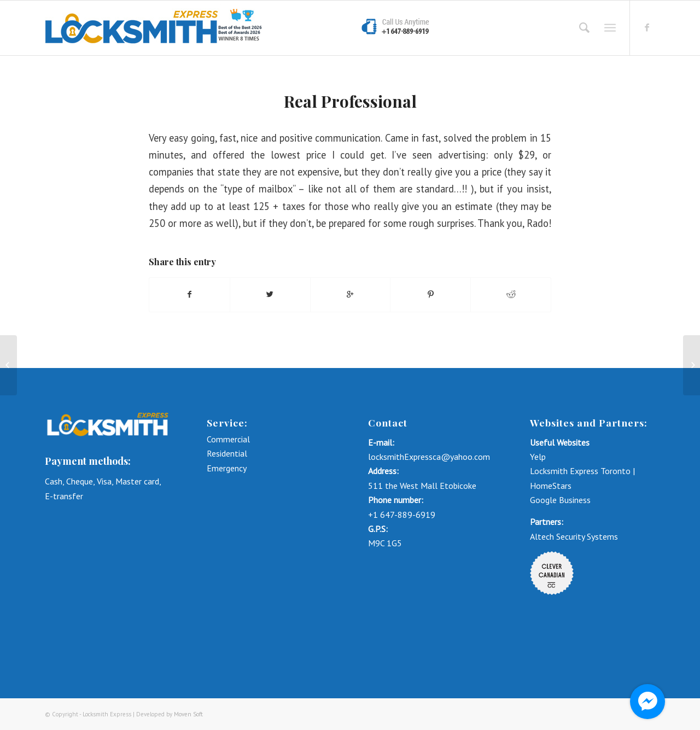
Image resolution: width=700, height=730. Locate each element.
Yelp (538, 457)
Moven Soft (188, 714)
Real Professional (350, 101)
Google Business (560, 500)
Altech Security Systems (574, 536)
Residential (227, 453)
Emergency (227, 468)
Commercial (229, 439)
